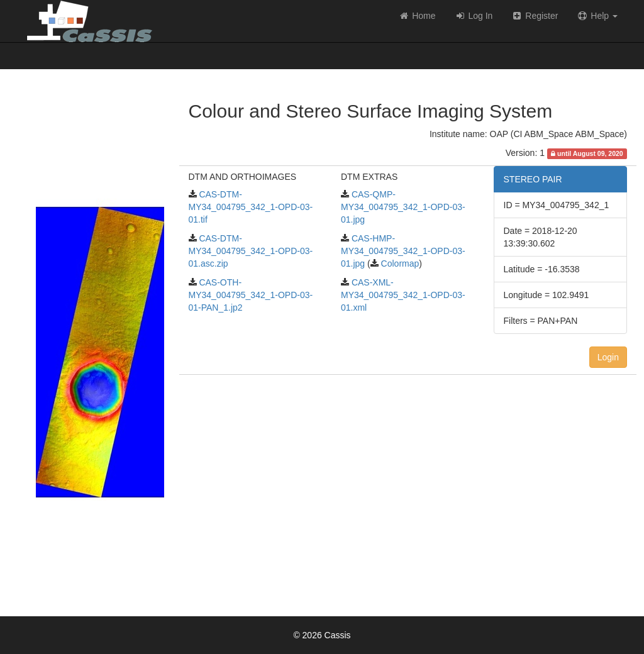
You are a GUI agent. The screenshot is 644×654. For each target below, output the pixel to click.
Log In (474, 16)
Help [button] (597, 16)
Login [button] (608, 357)
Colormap (399, 263)
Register (535, 16)
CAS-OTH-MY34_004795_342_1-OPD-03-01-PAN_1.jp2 (251, 295)
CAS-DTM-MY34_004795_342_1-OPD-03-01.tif (251, 207)
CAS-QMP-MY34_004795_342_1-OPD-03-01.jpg (403, 207)
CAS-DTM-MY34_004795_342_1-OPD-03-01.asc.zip (251, 251)
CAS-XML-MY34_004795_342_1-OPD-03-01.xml (403, 295)
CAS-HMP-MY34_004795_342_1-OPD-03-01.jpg (403, 251)
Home (417, 16)
